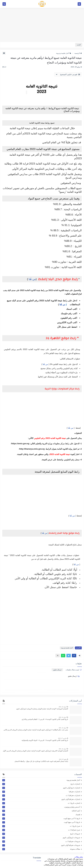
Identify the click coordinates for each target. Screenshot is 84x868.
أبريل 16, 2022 (63, 717)
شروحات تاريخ (41, 834)
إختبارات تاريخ (41, 784)
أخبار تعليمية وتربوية (64, 53)
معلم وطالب (79, 857)
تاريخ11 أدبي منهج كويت (41, 822)
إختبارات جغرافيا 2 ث (41, 795)
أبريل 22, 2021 (63, 749)
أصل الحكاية (41, 811)
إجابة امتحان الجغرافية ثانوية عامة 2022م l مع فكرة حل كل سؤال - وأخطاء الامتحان (41, 761)
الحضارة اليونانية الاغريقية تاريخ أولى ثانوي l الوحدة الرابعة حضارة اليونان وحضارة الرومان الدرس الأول (35, 751)
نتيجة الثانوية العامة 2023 (60, 454)
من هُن (76, 564)
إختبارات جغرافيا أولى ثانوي (41, 799)
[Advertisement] (42, 25)
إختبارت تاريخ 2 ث (41, 803)
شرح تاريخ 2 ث (41, 826)
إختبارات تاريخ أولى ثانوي (41, 788)
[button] (74, 656)
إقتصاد (41, 815)
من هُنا (32, 279)
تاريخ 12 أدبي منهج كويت (41, 818)
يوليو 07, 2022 (63, 759)
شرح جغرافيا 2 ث (41, 830)
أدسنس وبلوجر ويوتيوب (41, 807)
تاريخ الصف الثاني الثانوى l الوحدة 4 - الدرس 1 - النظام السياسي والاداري (45, 719)
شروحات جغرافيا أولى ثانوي (41, 845)
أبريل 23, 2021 (63, 707)
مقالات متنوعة (41, 849)
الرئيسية (78, 53)
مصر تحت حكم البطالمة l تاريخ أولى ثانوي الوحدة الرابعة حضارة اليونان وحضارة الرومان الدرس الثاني (36, 730)
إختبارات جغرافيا (41, 792)
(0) (4, 67)
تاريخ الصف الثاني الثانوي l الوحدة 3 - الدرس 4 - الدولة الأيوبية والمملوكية (45, 740)
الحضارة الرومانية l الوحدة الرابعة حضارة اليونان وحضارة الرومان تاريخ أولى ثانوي (42, 709)
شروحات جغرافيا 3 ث (41, 841)
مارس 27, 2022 (62, 738)
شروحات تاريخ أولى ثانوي (41, 838)
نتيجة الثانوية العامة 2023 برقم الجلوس (50, 438)
